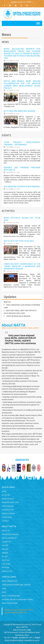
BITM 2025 (6, 568)
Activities (6, 495)
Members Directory (10, 502)
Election (6, 560)
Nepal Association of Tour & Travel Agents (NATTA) (19, 611)
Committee (6, 542)
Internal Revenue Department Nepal (17, 600)
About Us (6, 531)
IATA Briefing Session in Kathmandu (22, 186)
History (5, 545)
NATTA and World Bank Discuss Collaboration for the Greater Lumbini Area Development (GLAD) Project (22, 84)
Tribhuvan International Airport (16, 585)
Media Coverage (8, 514)
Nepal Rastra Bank (10, 603)
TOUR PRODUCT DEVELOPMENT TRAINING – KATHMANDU (22, 143)
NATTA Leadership (9, 538)
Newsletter (7, 571)
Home (4, 491)
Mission (5, 549)
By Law (5, 557)
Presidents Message (10, 534)
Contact (5, 521)
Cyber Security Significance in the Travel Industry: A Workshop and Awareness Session (22, 266)
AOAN (4, 592)
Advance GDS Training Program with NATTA (22, 169)
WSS (29, 630)
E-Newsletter (8, 510)
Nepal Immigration (10, 581)
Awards (5, 553)
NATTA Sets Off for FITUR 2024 (19, 241)
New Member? (27, 2)
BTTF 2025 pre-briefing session (19, 111)
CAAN (4, 588)
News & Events (8, 499)
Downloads (7, 517)
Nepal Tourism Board (11, 596)
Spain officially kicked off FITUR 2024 (22, 219)
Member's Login (17, 2)
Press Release (8, 506)
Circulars (6, 564)
